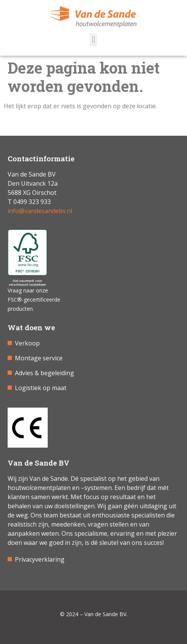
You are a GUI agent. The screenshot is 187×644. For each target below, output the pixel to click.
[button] (93, 40)
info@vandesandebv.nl (40, 211)
